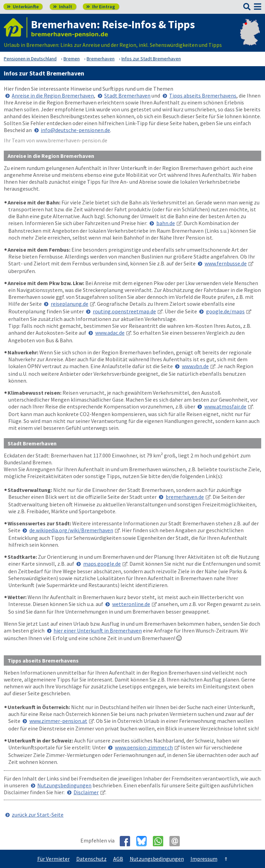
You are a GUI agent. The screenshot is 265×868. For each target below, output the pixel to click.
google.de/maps (225, 311)
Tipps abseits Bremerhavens (203, 95)
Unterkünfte (23, 7)
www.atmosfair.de (225, 406)
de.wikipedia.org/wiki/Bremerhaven (71, 530)
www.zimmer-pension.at (58, 721)
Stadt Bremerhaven (127, 95)
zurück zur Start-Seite (38, 815)
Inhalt (63, 7)
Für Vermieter (53, 859)
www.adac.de (110, 333)
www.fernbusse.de (226, 263)
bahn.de (166, 223)
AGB (118, 859)
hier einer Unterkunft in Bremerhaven (98, 630)
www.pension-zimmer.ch (144, 747)
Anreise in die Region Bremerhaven (53, 95)
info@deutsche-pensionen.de (75, 130)
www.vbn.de (195, 366)
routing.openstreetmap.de (124, 311)
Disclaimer (86, 792)
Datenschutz (91, 859)
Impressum (204, 859)
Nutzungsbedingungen (64, 785)
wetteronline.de (131, 604)
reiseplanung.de (70, 304)
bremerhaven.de (185, 497)
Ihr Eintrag (101, 7)
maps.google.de (102, 564)
